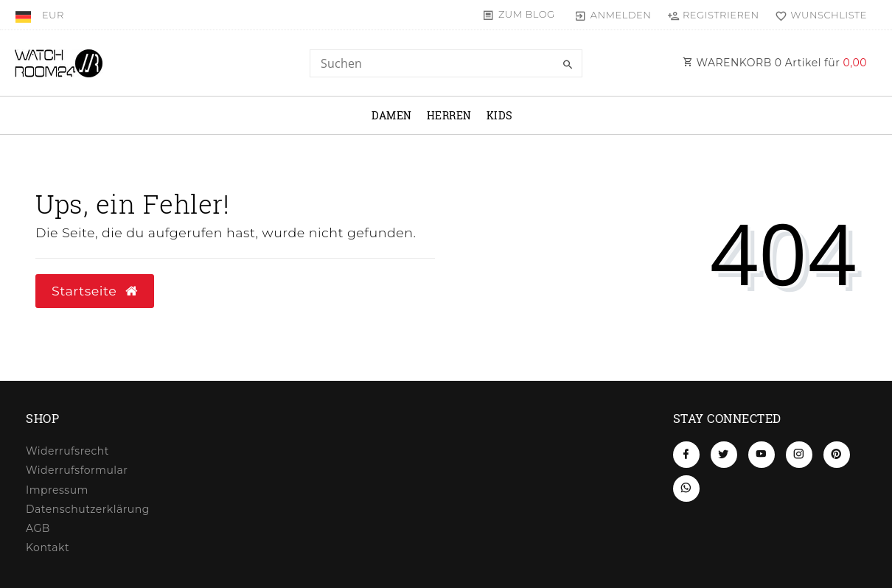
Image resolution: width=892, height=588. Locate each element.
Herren (449, 115)
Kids (500, 115)
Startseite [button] (95, 291)
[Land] (25, 15)
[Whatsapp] (686, 489)
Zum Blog (527, 14)
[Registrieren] (713, 15)
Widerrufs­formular (77, 470)
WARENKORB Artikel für (775, 63)
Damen (392, 115)
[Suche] (568, 65)
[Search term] (446, 63)
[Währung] (53, 15)
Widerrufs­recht (67, 451)
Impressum (57, 490)
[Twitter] (724, 455)
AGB (38, 528)
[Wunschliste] (818, 15)
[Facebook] (686, 455)
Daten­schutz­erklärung (88, 509)
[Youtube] (762, 455)
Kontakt (48, 547)
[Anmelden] (613, 15)
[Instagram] (799, 455)
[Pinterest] (837, 455)
